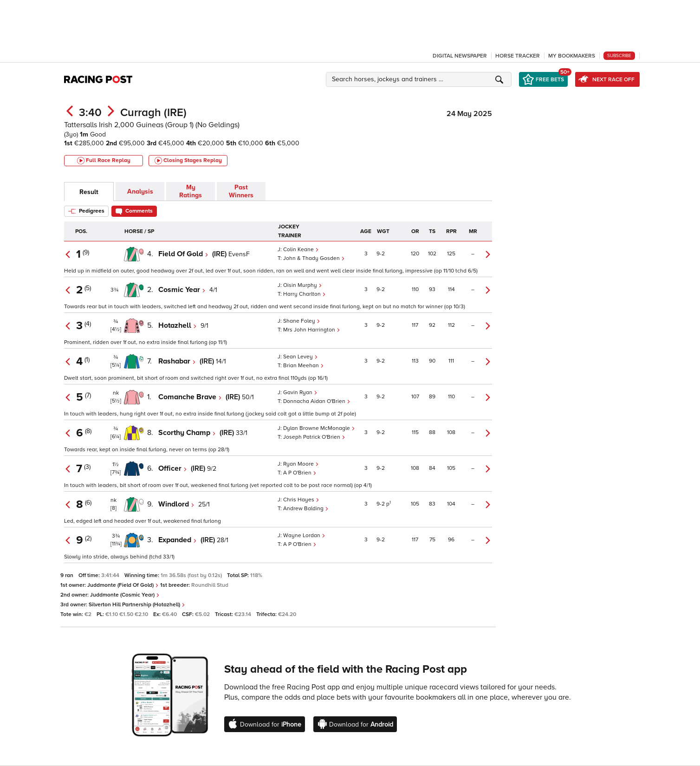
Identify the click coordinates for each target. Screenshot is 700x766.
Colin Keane (301, 250)
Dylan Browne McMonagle (319, 428)
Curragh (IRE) (153, 113)
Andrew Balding (306, 509)
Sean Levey (301, 357)
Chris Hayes (301, 500)
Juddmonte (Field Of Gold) (123, 585)
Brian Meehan (304, 366)
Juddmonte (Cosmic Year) (125, 595)
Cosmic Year (182, 290)
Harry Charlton (305, 294)
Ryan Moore (301, 464)
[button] (420, 79)
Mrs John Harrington (312, 330)
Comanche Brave (190, 397)
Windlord (176, 504)
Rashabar (177, 361)
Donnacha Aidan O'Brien (317, 401)
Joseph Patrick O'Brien (314, 437)
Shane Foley (302, 321)
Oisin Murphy (303, 285)
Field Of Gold (183, 254)
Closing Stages (188, 161)
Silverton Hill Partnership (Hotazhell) (137, 605)
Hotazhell (178, 325)
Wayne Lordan (304, 536)
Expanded (178, 540)
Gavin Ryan (300, 393)
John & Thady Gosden (314, 258)
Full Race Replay (104, 161)
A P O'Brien (300, 473)
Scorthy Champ (187, 433)
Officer (173, 468)
